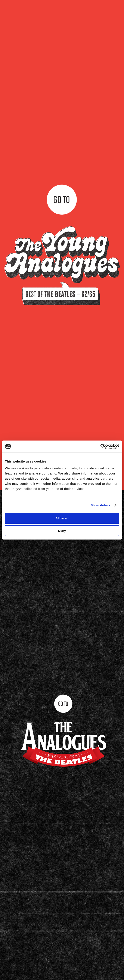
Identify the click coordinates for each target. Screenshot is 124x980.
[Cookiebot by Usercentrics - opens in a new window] (100, 446)
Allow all (62, 518)
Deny (62, 531)
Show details (101, 505)
